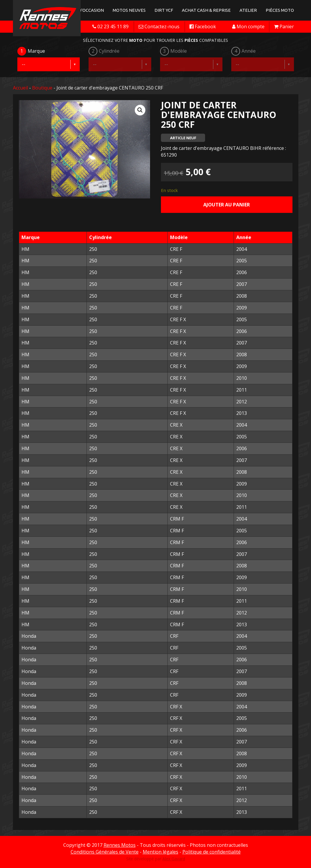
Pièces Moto (280, 10)
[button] (140, 110)
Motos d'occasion (83, 10)
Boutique (42, 88)
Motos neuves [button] (129, 10)
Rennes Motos (120, 845)
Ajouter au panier (227, 205)
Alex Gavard (174, 859)
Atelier (248, 10)
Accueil (20, 88)
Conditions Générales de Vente (105, 852)
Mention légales (161, 852)
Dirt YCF (164, 10)
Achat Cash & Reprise (206, 10)
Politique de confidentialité (212, 852)
